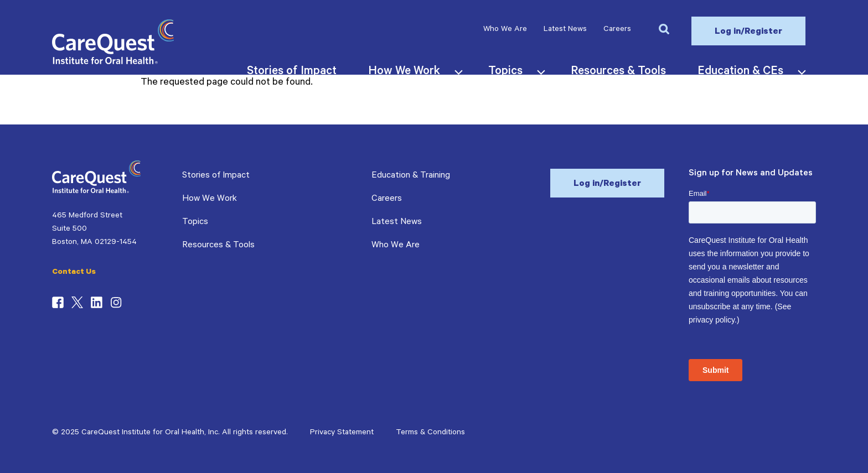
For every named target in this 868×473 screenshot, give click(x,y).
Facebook (58, 303)
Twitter (77, 303)
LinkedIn (97, 303)
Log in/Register (748, 32)
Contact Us (74, 273)
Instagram (116, 303)
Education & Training (411, 176)
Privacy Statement (342, 433)
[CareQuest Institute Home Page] (113, 63)
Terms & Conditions (430, 433)
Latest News (565, 30)
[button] (664, 28)
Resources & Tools (218, 246)
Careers (617, 30)
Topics (195, 222)
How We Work (210, 199)
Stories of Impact (216, 176)
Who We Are (505, 30)
